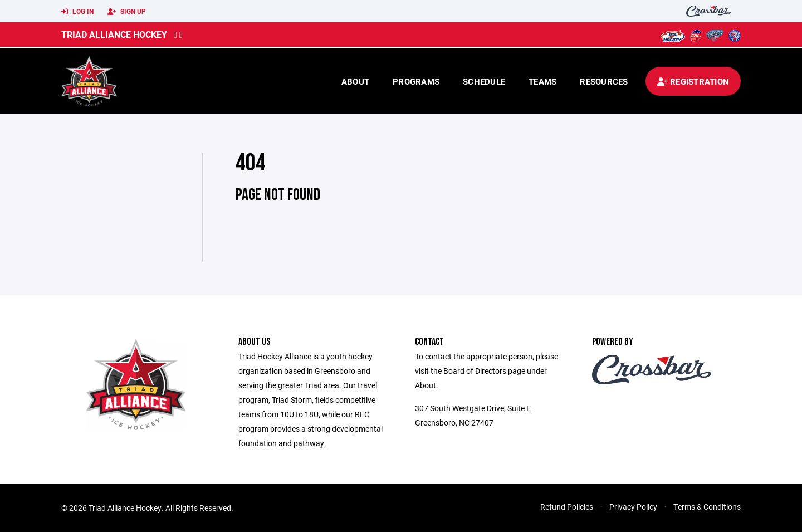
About (355, 81)
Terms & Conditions (707, 507)
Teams (542, 81)
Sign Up (127, 12)
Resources (604, 81)
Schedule (484, 81)
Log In (77, 12)
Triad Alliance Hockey (114, 34)
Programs (416, 81)
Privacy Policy (633, 507)
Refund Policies (567, 507)
